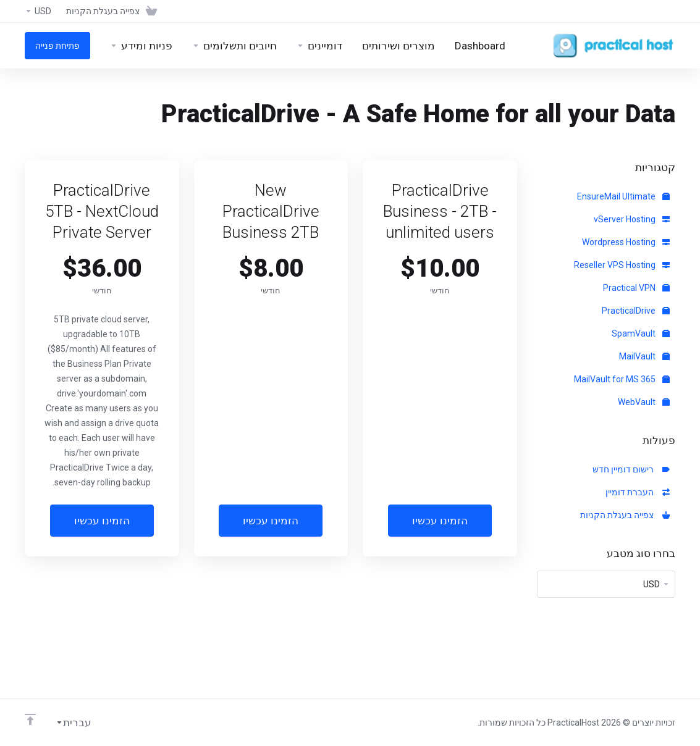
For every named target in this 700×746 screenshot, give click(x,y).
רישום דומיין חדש (631, 469)
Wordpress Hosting (626, 242)
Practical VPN (636, 288)
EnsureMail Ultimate (623, 196)
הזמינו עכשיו (440, 521)
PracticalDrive (636, 311)
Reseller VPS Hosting (622, 265)
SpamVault (641, 333)
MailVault (644, 356)
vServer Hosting (632, 219)
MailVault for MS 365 (622, 379)
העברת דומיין (638, 492)
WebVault (644, 402)
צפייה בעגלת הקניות (625, 515)
